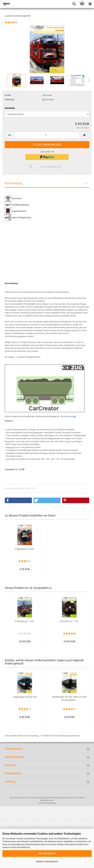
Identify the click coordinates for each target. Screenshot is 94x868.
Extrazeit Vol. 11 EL (69, 621)
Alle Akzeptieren (47, 853)
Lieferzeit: (9, 99)
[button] (18, 500)
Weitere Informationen (47, 861)
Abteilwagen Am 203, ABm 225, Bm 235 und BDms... (69, 698)
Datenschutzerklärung (20, 847)
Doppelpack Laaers (25, 549)
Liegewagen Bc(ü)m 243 (25, 697)
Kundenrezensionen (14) (20, 488)
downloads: (10, 108)
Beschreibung (13, 183)
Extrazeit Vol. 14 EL (25, 621)
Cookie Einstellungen (47, 803)
